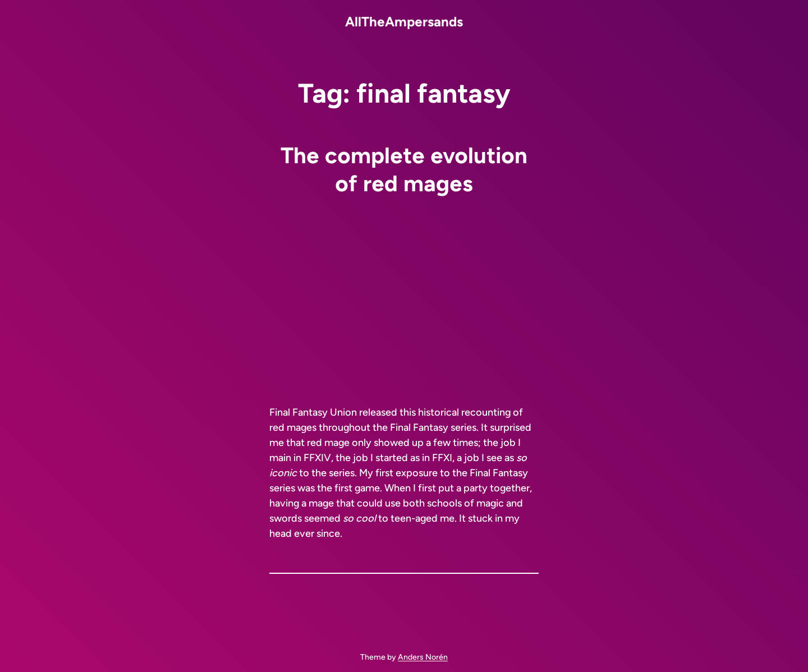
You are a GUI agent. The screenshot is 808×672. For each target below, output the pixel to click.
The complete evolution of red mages (404, 169)
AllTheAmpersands (404, 22)
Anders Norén (423, 657)
